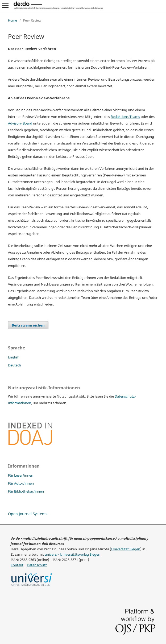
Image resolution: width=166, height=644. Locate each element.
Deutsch (14, 365)
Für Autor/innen (21, 483)
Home (13, 20)
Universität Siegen (126, 549)
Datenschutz (37, 565)
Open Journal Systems (28, 514)
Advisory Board (20, 123)
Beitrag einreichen (28, 325)
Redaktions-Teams (125, 117)
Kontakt (17, 565)
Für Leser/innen (21, 475)
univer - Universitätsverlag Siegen (72, 554)
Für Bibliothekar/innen (26, 491)
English (14, 357)
